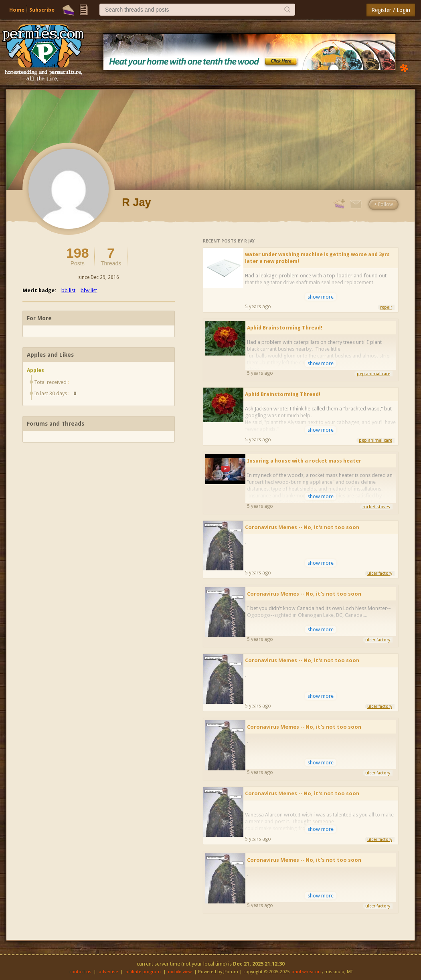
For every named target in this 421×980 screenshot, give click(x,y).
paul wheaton (306, 972)
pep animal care (373, 374)
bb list (68, 290)
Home (17, 10)
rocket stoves (376, 507)
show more (321, 297)
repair (386, 307)
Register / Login (391, 10)
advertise (108, 972)
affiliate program (143, 972)
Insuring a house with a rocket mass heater (304, 461)
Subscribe (42, 10)
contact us (80, 972)
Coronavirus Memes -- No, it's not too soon (302, 527)
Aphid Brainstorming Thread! (285, 328)
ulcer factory (380, 573)
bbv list (89, 290)
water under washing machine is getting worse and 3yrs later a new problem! (317, 258)
